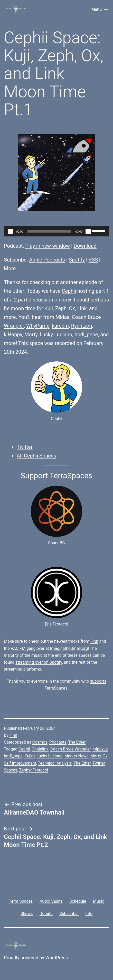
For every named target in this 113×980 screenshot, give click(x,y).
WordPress (57, 958)
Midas (63, 317)
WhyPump (38, 326)
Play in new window (48, 246)
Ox (72, 308)
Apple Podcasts (47, 260)
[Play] (11, 231)
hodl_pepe (86, 335)
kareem (60, 326)
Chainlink (40, 749)
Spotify (77, 260)
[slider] (49, 231)
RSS (93, 260)
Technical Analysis (55, 763)
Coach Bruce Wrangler (70, 749)
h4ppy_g (100, 749)
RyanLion (82, 326)
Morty (31, 335)
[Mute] (88, 231)
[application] (56, 231)
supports (98, 681)
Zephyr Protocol (34, 770)
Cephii (69, 291)
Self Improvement (20, 763)
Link (82, 308)
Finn (94, 641)
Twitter (25, 447)
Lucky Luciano (56, 335)
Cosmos (40, 742)
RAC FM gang (23, 648)
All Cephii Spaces (36, 456)
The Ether (77, 742)
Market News (77, 756)
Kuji (49, 308)
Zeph (61, 308)
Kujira (30, 756)
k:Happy (13, 335)
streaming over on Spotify (39, 662)
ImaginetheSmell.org (69, 648)
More (10, 268)
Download (85, 246)
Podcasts (58, 742)
